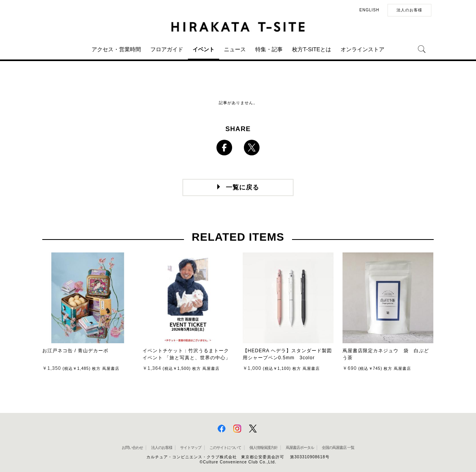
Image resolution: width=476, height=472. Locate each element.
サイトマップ (191, 448)
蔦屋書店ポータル (300, 448)
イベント (204, 49)
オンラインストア (362, 49)
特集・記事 (269, 49)
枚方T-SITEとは (312, 49)
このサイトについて (225, 448)
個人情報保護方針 (263, 448)
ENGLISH (369, 10)
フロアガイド (167, 49)
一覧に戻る (243, 187)
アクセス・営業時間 (116, 49)
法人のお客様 (409, 10)
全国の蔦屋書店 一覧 (338, 448)
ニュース (235, 49)
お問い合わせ (132, 448)
